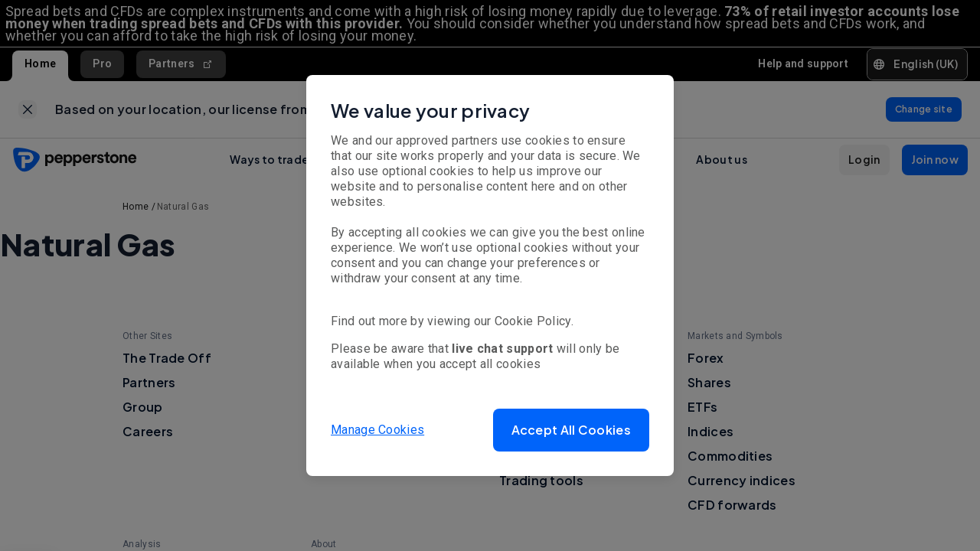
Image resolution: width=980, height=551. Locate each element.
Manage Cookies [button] (377, 430)
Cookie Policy (533, 321)
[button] (571, 430)
